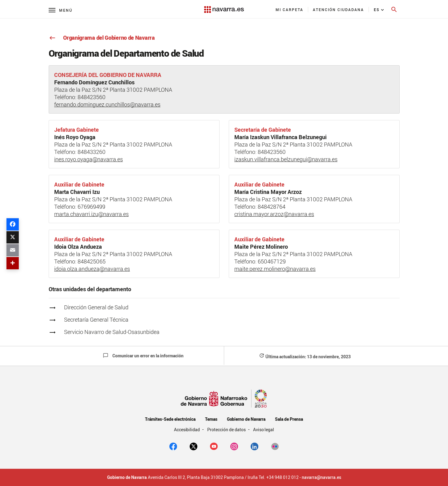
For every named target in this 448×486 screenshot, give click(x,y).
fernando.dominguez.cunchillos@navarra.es (107, 104)
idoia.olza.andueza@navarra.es (92, 269)
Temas (211, 419)
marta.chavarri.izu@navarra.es (91, 214)
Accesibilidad (188, 430)
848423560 (92, 97)
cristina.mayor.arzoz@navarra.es (274, 214)
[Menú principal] (61, 10)
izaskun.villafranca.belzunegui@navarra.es (286, 159)
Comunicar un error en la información (143, 356)
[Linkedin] (254, 446)
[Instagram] (234, 446)
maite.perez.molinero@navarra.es (275, 269)
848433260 (92, 152)
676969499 (91, 207)
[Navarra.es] (224, 6)
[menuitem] (290, 10)
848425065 (92, 261)
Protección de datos (227, 430)
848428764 (272, 207)
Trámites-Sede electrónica (170, 419)
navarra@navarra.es (321, 477)
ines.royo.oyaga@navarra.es (89, 159)
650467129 (272, 261)
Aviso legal (264, 430)
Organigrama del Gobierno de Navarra (102, 38)
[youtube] (214, 446)
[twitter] (194, 446)
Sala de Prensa (289, 419)
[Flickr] (275, 446)
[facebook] (173, 446)
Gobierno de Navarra (246, 419)
